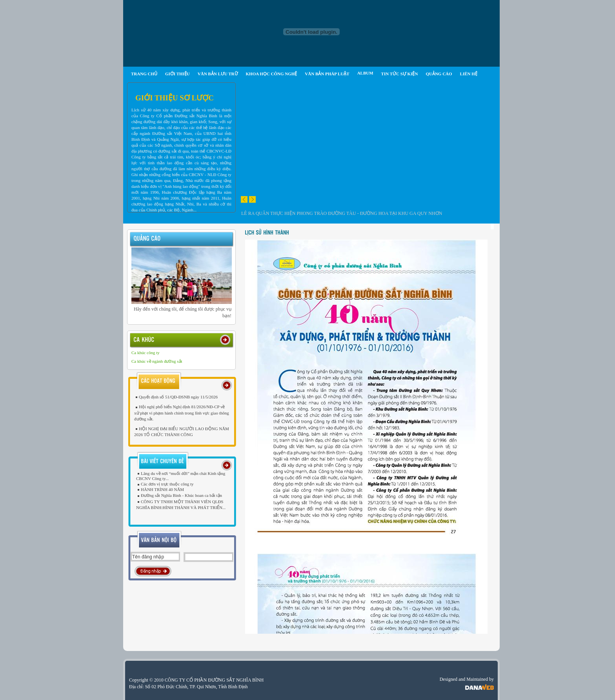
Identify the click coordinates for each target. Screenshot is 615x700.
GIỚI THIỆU (177, 74)
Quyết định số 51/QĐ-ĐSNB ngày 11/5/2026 (176, 397)
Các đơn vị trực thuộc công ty (165, 484)
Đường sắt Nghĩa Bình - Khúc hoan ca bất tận (179, 495)
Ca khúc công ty (146, 353)
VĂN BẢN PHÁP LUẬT (327, 74)
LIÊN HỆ (469, 74)
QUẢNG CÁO (439, 74)
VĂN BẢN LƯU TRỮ (218, 74)
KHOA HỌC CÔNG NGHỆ (272, 74)
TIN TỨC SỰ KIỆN (400, 74)
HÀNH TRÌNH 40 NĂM (160, 489)
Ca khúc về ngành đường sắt (157, 361)
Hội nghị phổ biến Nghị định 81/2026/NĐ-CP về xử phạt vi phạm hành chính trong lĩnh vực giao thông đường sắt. (182, 413)
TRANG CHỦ (144, 74)
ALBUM (365, 73)
